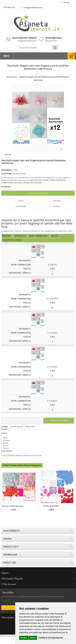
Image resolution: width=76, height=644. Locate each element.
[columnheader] (7, 236)
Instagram (19, 206)
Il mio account (9, 591)
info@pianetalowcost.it (33, 8)
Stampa (8, 155)
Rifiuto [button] (33, 638)
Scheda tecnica (17, 427)
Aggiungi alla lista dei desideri (6, 505)
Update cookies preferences (12, 643)
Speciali (8, 546)
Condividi (55, 201)
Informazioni (10, 561)
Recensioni (30, 427)
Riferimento (7, 170)
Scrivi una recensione (39, 193)
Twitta (19, 201)
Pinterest (55, 206)
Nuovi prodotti (12, 538)
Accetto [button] (24, 638)
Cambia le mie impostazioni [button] (51, 638)
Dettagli (4, 427)
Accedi (67, 2)
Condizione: (7, 174)
